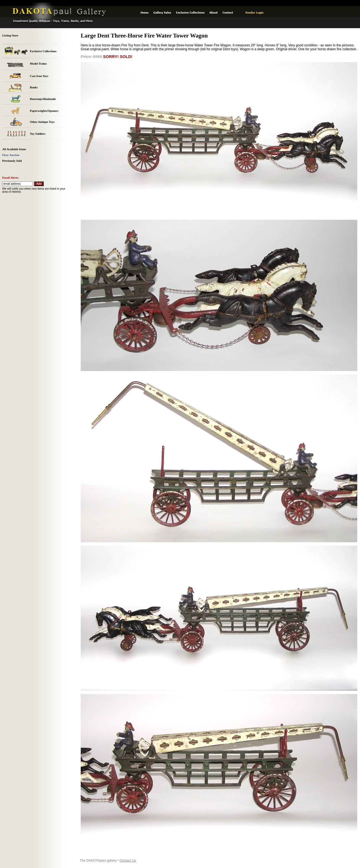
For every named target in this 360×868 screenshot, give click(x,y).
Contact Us (128, 861)
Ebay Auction (11, 155)
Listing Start (10, 35)
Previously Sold (12, 161)
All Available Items (14, 149)
